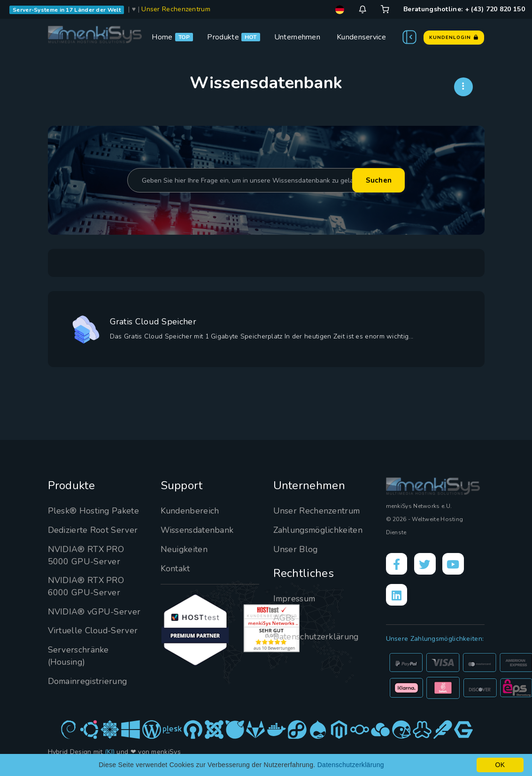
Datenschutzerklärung (317, 637)
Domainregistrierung (89, 681)
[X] (426, 564)
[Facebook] (397, 564)
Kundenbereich (190, 511)
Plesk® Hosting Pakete (94, 511)
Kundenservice (361, 37)
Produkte (223, 37)
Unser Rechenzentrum (176, 9)
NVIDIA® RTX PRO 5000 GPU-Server (86, 555)
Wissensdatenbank (198, 530)
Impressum (296, 599)
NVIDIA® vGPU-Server (95, 612)
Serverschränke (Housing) (78, 656)
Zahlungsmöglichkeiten (319, 530)
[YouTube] (455, 564)
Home (162, 37)
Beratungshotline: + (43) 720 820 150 (464, 9)
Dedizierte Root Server (93, 530)
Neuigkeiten (185, 549)
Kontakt (175, 569)
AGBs (284, 618)
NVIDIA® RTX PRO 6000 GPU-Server (86, 586)
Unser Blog (296, 549)
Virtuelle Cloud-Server (94, 630)
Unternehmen (297, 37)
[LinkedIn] (397, 596)
